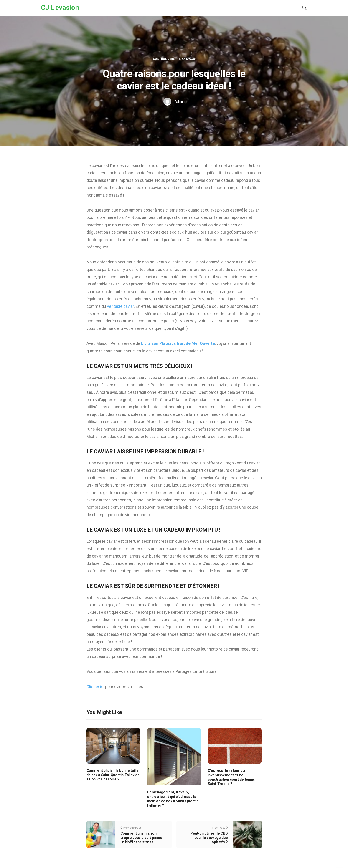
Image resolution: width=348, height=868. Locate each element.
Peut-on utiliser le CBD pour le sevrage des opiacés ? (209, 838)
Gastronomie (164, 59)
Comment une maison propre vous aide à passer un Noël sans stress (142, 838)
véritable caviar (120, 306)
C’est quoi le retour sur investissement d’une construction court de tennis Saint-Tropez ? (231, 777)
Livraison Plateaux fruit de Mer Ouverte (178, 343)
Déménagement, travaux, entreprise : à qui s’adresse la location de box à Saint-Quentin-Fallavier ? (173, 799)
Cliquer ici (96, 687)
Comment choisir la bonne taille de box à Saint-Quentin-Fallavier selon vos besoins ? (113, 775)
